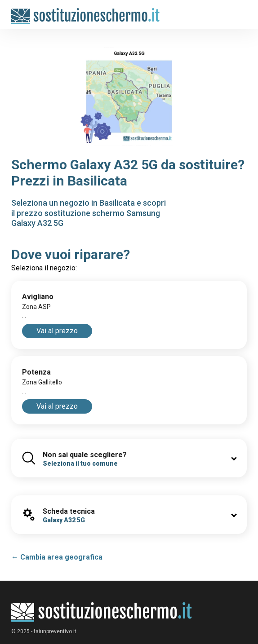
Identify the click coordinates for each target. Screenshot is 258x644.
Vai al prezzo (57, 331)
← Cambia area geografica (57, 557)
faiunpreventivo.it (55, 631)
